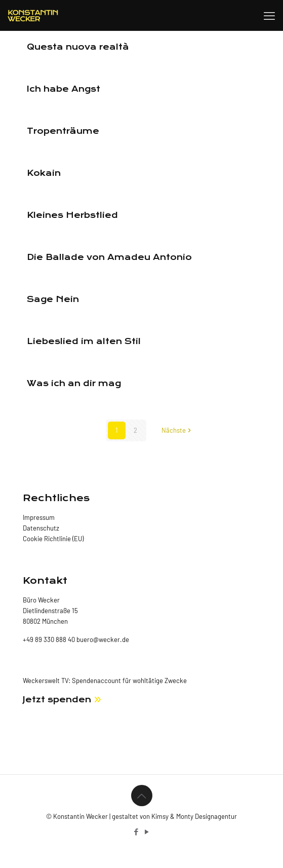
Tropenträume (63, 131)
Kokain (44, 173)
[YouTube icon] (147, 832)
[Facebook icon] (136, 832)
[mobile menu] (269, 15)
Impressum (39, 517)
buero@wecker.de (102, 639)
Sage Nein (53, 299)
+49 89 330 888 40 (49, 639)
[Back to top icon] (142, 796)
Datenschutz (41, 528)
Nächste (177, 430)
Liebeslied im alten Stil (84, 341)
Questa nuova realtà (78, 47)
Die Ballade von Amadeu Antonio (109, 257)
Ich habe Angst (64, 89)
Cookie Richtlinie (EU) (53, 539)
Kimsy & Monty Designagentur (194, 816)
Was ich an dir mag (74, 383)
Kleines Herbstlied (72, 215)
